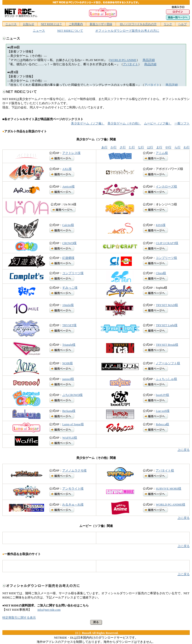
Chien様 (161, 273)
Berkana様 (69, 411)
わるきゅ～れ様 (73, 504)
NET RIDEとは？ (51, 24)
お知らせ (29, 24)
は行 (150, 147)
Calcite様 (68, 225)
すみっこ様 (70, 288)
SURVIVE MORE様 (168, 489)
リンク (168, 24)
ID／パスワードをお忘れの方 (138, 24)
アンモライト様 (73, 489)
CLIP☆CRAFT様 (167, 243)
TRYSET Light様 (167, 325)
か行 (114, 147)
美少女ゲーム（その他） (124, 123)
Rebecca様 (162, 424)
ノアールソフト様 (168, 363)
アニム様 (162, 153)
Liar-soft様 (162, 411)
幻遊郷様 (68, 258)
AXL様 (67, 169)
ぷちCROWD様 (72, 395)
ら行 (177, 147)
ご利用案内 (76, 24)
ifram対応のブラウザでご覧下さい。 (96, 65)
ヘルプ (182, 24)
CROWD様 (69, 243)
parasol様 (68, 379)
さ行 (123, 147)
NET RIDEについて (70, 31)
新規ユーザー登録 (101, 24)
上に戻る (184, 450)
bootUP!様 (162, 395)
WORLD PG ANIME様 (170, 504)
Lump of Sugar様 (73, 424)
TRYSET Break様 (167, 345)
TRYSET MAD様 (167, 305)
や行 (168, 147)
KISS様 (161, 225)
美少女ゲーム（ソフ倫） (88, 123)
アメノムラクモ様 (74, 470)
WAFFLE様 (70, 438)
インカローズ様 (166, 186)
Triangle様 (69, 345)
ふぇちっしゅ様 (166, 379)
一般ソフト (182, 123)
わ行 (187, 147)
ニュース (11, 24)
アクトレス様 (71, 153)
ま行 (159, 147)
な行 (141, 147)
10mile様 (68, 305)
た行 (132, 147)
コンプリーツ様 (166, 258)
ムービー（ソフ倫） (158, 123)
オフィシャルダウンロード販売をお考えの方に (127, 31)
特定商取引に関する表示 (19, 618)
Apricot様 (68, 186)
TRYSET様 (69, 325)
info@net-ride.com (49, 610)
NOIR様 (68, 363)
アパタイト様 (165, 470)
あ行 (104, 147)
